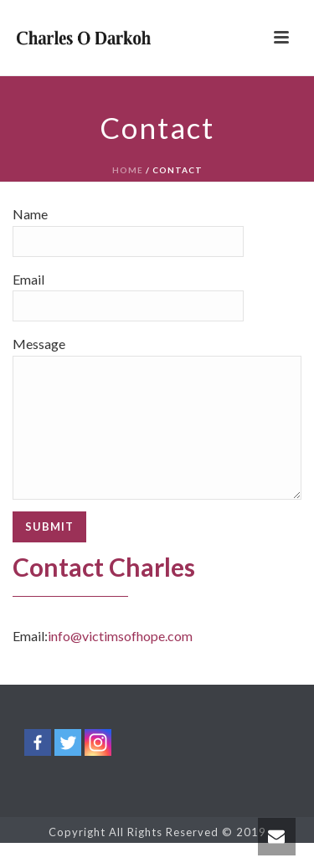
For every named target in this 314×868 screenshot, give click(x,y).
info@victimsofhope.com (120, 661)
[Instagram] (98, 768)
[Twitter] (68, 768)
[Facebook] (38, 768)
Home (128, 170)
